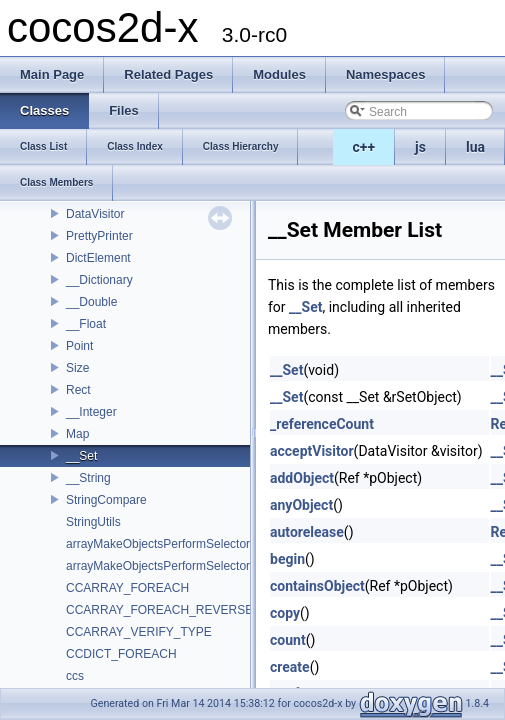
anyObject (301, 505)
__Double (91, 302)
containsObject (317, 586)
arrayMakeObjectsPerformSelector (158, 544)
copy (285, 613)
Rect (78, 390)
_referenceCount (322, 424)
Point (79, 346)
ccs (75, 676)
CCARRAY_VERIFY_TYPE (139, 632)
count (288, 640)
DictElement (98, 258)
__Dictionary (99, 280)
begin (287, 559)
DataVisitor (95, 214)
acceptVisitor (312, 451)
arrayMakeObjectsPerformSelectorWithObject (187, 566)
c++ (364, 147)
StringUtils (93, 522)
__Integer (91, 412)
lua (475, 147)
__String (88, 478)
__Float (86, 324)
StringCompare (106, 500)
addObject (302, 478)
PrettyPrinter (99, 236)
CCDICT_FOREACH (121, 654)
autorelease (307, 532)
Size (77, 368)
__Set (81, 456)
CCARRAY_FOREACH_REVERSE (159, 610)
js (420, 147)
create (290, 667)
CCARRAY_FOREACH (127, 588)
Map (77, 434)
